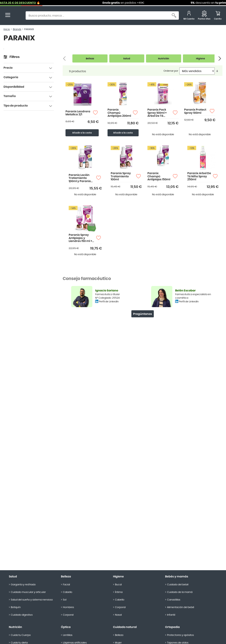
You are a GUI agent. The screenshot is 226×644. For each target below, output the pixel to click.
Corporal (68, 615)
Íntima (119, 592)
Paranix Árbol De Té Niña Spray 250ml (199, 176)
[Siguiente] (220, 59)
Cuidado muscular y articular (28, 592)
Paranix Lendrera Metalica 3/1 (78, 113)
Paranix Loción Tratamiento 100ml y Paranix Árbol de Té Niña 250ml (80, 178)
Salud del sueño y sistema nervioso (32, 600)
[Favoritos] (204, 16)
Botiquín (16, 607)
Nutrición (15, 627)
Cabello (68, 592)
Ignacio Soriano (107, 291)
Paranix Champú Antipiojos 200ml (119, 113)
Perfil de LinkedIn (109, 302)
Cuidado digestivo (22, 615)
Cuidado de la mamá (180, 592)
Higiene (118, 577)
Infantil (171, 615)
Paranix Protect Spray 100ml (195, 111)
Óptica (66, 627)
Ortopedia (172, 627)
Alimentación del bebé (181, 607)
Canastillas (174, 600)
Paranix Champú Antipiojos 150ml (159, 176)
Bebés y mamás (177, 577)
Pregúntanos (143, 314)
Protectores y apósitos (180, 635)
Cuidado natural (125, 627)
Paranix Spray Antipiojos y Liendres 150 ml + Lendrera (80, 238)
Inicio (7, 29)
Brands (17, 29)
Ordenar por (171, 71)
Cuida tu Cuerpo (21, 635)
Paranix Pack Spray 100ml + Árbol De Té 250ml (157, 113)
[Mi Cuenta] (189, 16)
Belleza (66, 577)
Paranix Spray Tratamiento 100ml (121, 176)
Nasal (118, 615)
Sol (65, 600)
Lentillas (68, 635)
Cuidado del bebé (178, 585)
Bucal (118, 585)
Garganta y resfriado (23, 585)
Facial (66, 585)
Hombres (68, 607)
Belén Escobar (185, 291)
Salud (13, 577)
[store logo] (17, 16)
